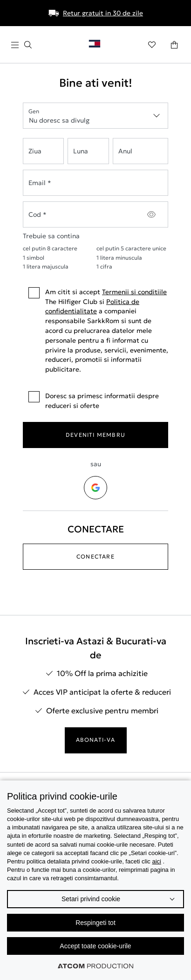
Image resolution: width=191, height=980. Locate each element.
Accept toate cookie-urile (95, 946)
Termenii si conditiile (134, 292)
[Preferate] (152, 45)
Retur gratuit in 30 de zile (103, 13)
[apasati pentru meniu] (21, 45)
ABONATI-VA (96, 740)
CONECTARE (95, 556)
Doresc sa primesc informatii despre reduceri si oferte (94, 400)
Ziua (35, 151)
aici (157, 861)
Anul (125, 151)
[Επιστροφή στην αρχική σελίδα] (98, 46)
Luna (81, 151)
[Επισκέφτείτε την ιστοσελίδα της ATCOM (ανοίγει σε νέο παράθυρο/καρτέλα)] (95, 966)
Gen (34, 111)
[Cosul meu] (174, 45)
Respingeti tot (95, 923)
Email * (40, 183)
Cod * (38, 214)
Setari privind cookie (91, 899)
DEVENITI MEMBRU (95, 435)
